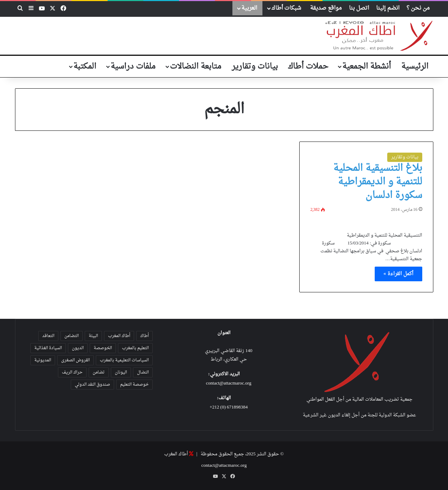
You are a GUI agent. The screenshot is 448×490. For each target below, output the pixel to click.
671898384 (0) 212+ (229, 407)
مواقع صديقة (326, 8)
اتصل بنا (359, 8)
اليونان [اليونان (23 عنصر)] (121, 372)
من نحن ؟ (418, 8)
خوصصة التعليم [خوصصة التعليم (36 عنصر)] (134, 385)
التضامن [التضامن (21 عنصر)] (72, 336)
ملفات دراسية (133, 66)
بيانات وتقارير (255, 66)
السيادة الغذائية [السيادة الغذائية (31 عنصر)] (48, 348)
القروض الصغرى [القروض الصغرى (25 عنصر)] (75, 360)
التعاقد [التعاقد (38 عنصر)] (48, 336)
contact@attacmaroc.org (229, 383)
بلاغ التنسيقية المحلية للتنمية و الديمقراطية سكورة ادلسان (378, 182)
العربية (249, 8)
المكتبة (85, 66)
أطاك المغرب (176, 454)
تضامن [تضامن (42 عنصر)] (99, 372)
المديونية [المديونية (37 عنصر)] (43, 360)
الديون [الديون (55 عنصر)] (78, 348)
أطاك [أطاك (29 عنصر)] (144, 336)
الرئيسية (415, 66)
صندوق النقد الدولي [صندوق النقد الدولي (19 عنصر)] (92, 385)
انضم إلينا (388, 8)
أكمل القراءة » (398, 274)
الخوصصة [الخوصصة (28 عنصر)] (103, 348)
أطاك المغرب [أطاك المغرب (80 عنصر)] (119, 336)
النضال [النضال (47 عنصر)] (143, 372)
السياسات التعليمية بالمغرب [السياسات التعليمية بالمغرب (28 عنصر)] (124, 360)
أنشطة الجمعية (366, 66)
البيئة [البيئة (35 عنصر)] (93, 336)
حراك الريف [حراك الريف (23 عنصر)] (72, 372)
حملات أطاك (308, 66)
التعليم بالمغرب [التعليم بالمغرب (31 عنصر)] (135, 348)
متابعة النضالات (196, 66)
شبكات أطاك (286, 8)
